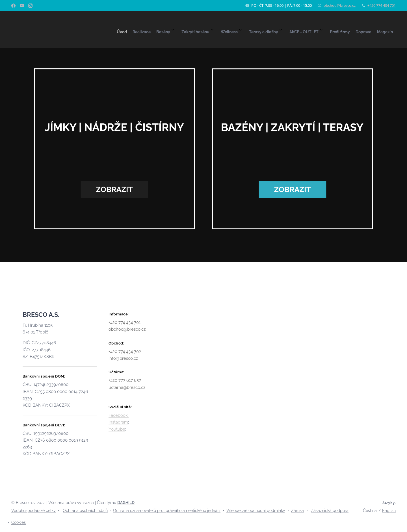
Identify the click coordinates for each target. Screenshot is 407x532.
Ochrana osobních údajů (85, 511)
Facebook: (119, 415)
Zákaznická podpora (330, 511)
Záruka (297, 511)
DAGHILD (126, 503)
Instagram (118, 422)
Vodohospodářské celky (33, 511)
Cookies (19, 522)
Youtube (117, 429)
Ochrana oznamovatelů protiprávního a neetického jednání (167, 511)
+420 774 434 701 (382, 5)
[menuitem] (279, 30)
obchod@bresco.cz (340, 5)
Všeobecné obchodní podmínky (256, 511)
